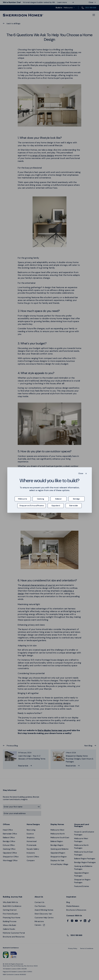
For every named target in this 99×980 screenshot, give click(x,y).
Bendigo (76, 499)
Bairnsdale (74, 506)
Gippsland (56, 506)
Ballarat (58, 499)
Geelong (41, 499)
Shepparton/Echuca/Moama (32, 506)
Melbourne (23, 499)
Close (81, 473)
